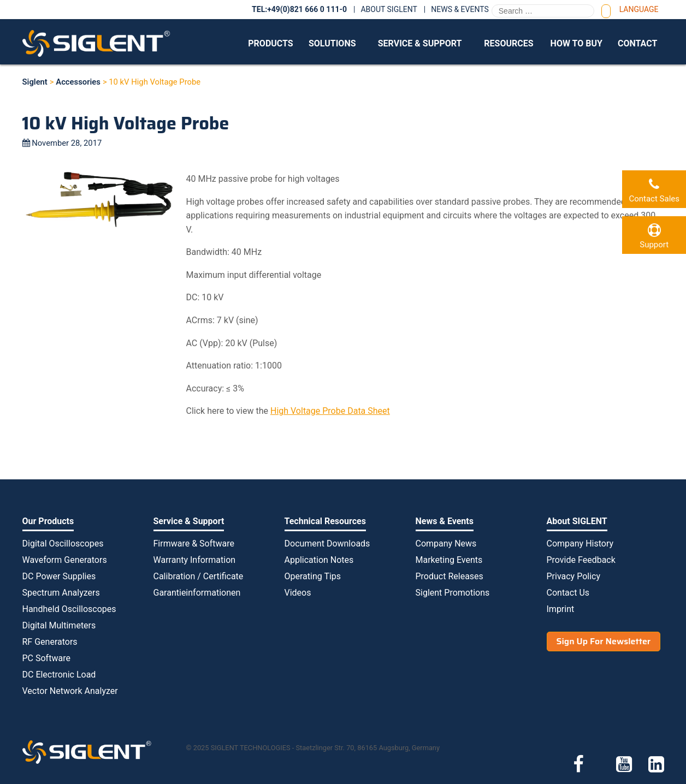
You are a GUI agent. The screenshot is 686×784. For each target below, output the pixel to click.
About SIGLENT (389, 9)
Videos (298, 593)
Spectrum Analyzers (61, 593)
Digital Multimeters (59, 625)
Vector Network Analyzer (70, 691)
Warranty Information (195, 560)
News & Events (460, 9)
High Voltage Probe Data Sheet (330, 411)
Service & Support (420, 43)
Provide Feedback (581, 560)
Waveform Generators (65, 560)
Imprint (561, 609)
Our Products (48, 521)
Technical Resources (325, 521)
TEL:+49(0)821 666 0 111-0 (299, 9)
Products (270, 43)
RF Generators (50, 642)
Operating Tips (313, 576)
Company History (580, 544)
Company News (446, 544)
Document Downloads (327, 544)
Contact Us (568, 593)
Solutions (332, 43)
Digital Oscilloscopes (63, 544)
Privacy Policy (574, 576)
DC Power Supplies (59, 576)
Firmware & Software (194, 544)
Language (639, 9)
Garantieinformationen (197, 593)
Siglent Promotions (453, 593)
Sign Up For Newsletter (604, 641)
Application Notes (319, 560)
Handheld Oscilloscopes (69, 609)
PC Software (46, 658)
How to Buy (576, 43)
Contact (637, 43)
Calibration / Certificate (199, 576)
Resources (508, 43)
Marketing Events (449, 560)
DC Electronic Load (59, 675)
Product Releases (450, 576)
